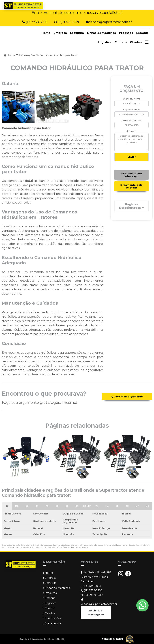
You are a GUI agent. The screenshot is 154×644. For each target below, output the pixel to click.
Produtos (126, 33)
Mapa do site (52, 623)
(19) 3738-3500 (35, 22)
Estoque (142, 33)
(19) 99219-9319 (67, 22)
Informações (52, 618)
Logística (105, 42)
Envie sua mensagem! (96, 613)
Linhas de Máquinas (101, 33)
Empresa (60, 33)
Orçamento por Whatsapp (131, 175)
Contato (121, 42)
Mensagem (132, 131)
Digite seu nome (132, 99)
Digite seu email (132, 110)
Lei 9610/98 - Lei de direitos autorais (72, 547)
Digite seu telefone (131, 120)
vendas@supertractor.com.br (109, 22)
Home (46, 33)
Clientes (136, 42)
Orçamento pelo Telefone (131, 186)
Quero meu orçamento (127, 397)
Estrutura (77, 33)
